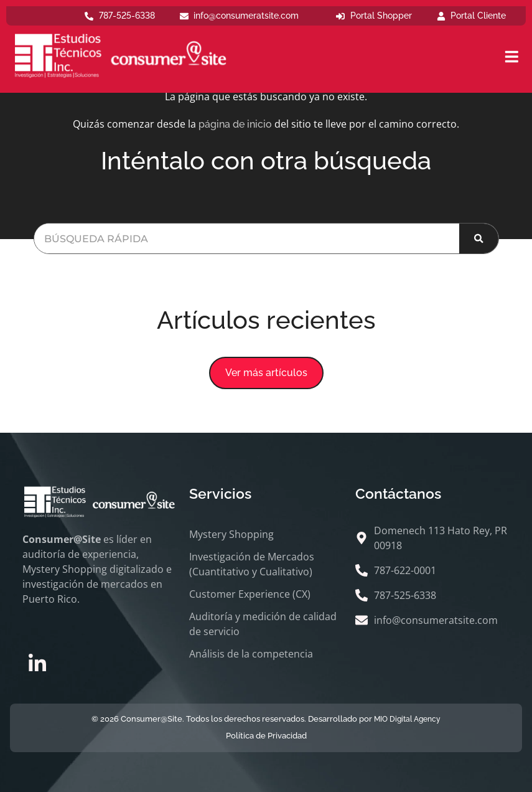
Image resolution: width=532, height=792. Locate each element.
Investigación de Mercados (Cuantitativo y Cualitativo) (252, 564)
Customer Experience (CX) (250, 594)
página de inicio (235, 124)
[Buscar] (479, 238)
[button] (266, 373)
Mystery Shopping (231, 534)
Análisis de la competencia (251, 654)
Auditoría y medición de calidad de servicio (263, 624)
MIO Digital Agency (407, 719)
